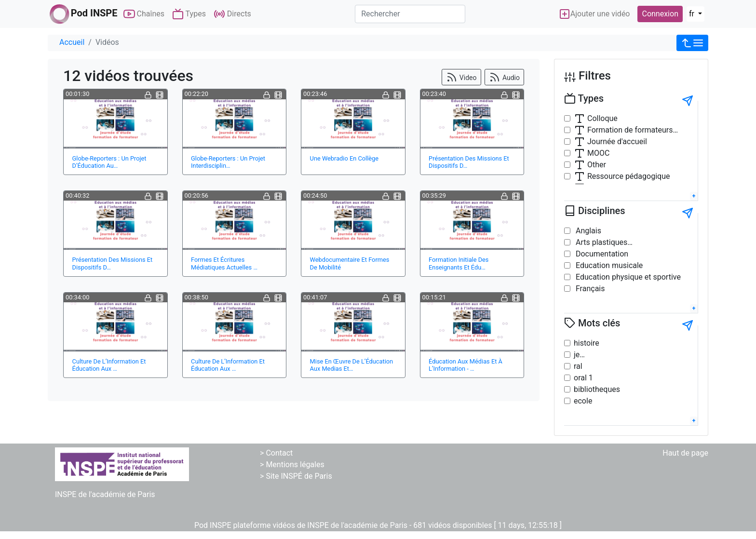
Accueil (72, 42)
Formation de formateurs (623, 130)
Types (189, 14)
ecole (583, 401)
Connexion (660, 14)
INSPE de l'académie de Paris (105, 494)
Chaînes (144, 14)
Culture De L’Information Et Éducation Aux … (109, 365)
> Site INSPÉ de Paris (296, 476)
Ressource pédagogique (622, 176)
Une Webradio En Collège (344, 158)
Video (461, 77)
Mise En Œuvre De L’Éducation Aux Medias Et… (352, 365)
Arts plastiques (601, 242)
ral (578, 366)
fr (693, 14)
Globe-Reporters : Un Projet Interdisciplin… (228, 162)
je (577, 355)
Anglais (587, 231)
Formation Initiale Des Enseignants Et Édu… (459, 263)
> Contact (276, 453)
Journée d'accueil (610, 142)
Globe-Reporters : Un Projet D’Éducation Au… (109, 162)
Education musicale (608, 265)
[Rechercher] (410, 14)
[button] (692, 43)
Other (590, 165)
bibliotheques (597, 389)
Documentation (601, 254)
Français (589, 289)
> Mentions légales (292, 465)
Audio (504, 77)
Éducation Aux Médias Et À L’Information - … (466, 365)
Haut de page (685, 453)
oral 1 (583, 378)
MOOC (592, 153)
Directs (232, 14)
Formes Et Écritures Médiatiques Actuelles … (224, 263)
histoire (587, 343)
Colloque (596, 119)
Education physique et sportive (627, 277)
